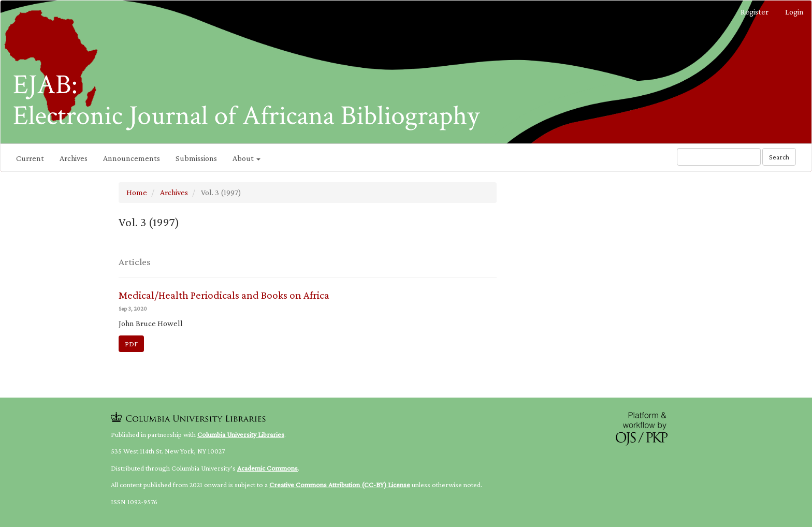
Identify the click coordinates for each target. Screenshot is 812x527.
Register (755, 12)
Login (794, 12)
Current (30, 158)
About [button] (247, 158)
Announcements (132, 158)
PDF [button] (131, 344)
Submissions (196, 158)
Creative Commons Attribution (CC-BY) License (340, 485)
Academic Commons (267, 468)
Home (137, 192)
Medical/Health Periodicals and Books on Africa (224, 295)
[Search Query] (719, 157)
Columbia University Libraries (241, 434)
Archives (74, 158)
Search (779, 157)
